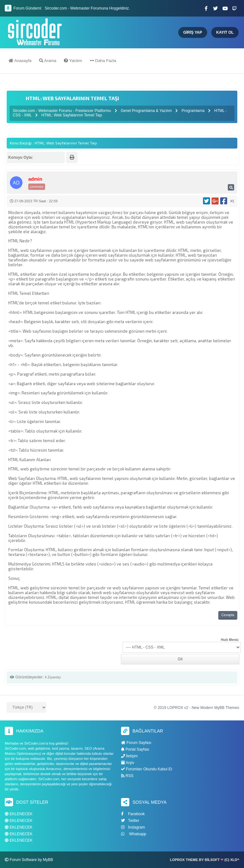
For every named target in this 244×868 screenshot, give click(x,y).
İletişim (129, 756)
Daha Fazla (103, 61)
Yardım (73, 61)
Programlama (193, 111)
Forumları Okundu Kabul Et (147, 769)
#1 (232, 201)
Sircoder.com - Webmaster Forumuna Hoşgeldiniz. (87, 8)
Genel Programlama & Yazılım (146, 111)
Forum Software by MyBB (31, 860)
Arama (48, 61)
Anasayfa (20, 61)
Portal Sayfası (135, 749)
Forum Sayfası (136, 743)
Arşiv (128, 763)
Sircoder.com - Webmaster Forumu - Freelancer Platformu (62, 111)
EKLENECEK (19, 814)
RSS (127, 776)
